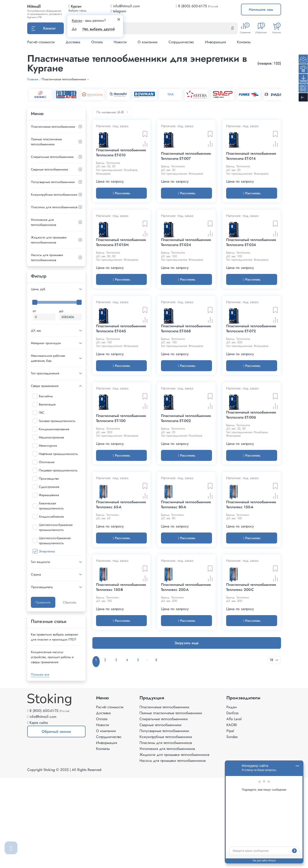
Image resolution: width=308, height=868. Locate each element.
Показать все (40, 674)
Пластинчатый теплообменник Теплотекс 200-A (186, 695)
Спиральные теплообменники (52, 157)
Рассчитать (121, 211)
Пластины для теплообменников (54, 207)
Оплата (97, 42)
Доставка (73, 42)
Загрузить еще (187, 750)
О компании (148, 42)
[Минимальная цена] (44, 317)
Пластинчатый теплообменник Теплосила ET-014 (251, 174)
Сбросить (70, 602)
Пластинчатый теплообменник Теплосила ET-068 (186, 382)
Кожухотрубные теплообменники (54, 195)
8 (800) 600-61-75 (193, 6)
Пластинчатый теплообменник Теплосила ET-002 (186, 490)
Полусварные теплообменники (53, 182)
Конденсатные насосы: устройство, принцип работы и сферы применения (52, 657)
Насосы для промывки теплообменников (47, 257)
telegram (119, 11)
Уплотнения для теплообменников (43, 222)
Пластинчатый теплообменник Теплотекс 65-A (121, 594)
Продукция (152, 788)
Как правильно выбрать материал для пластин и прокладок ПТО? (55, 637)
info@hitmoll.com (43, 807)
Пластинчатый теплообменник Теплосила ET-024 (186, 278)
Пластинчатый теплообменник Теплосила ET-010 (121, 170)
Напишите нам (261, 9)
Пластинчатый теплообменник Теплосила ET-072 (251, 382)
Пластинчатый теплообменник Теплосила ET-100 (121, 490)
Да (74, 29)
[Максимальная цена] (70, 317)
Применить (43, 602)
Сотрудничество (181, 42)
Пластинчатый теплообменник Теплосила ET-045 (121, 382)
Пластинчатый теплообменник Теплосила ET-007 (186, 174)
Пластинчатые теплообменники (53, 127)
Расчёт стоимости (41, 42)
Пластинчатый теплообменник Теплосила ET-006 (251, 486)
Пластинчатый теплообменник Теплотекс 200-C (251, 695)
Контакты (244, 42)
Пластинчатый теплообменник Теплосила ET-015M (121, 278)
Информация (215, 42)
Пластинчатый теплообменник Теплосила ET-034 (251, 278)
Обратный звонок (49, 823)
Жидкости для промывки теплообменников (49, 240)
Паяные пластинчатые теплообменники (46, 142)
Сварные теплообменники (50, 169)
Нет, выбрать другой (99, 29)
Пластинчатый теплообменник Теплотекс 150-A (251, 594)
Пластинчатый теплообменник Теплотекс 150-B (121, 695)
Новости (120, 42)
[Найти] (236, 28)
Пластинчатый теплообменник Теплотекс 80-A (186, 594)
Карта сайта (39, 813)
